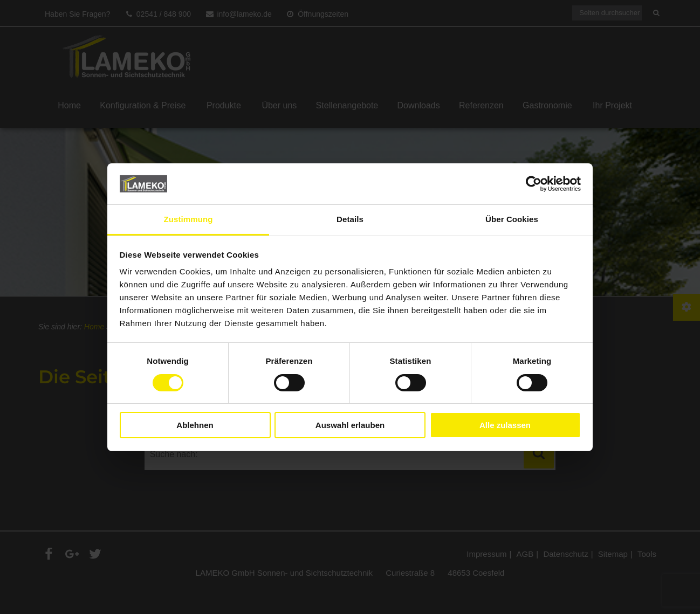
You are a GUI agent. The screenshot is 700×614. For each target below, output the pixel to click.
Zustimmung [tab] (188, 219)
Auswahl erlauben (350, 425)
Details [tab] (350, 219)
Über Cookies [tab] (512, 219)
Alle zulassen (505, 425)
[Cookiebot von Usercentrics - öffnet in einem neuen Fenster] (534, 184)
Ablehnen (195, 425)
